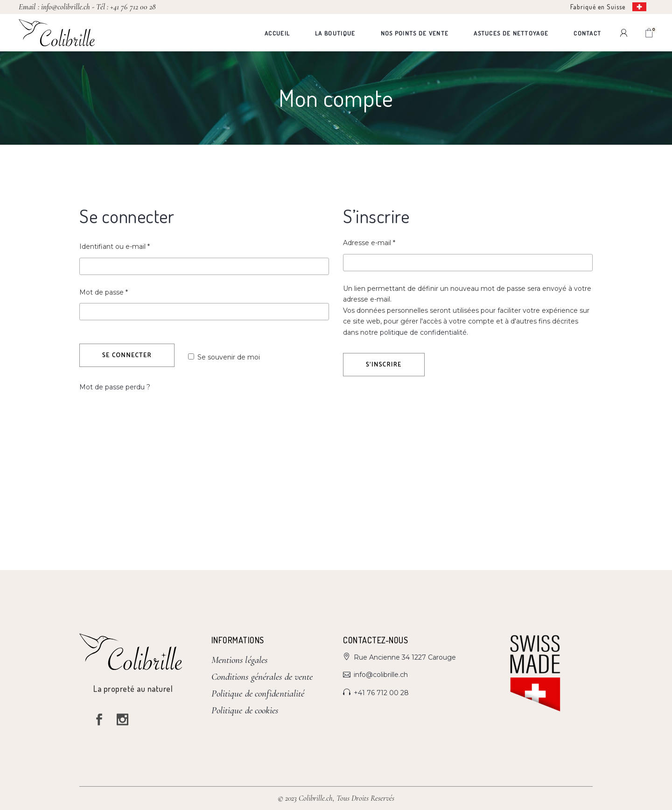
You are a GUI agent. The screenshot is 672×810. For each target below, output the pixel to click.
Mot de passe (121, 292)
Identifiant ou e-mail (132, 246)
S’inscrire (384, 365)
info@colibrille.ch (66, 7)
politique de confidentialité (423, 332)
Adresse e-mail (387, 242)
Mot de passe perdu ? (115, 387)
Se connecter (127, 356)
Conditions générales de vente (262, 677)
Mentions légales (240, 660)
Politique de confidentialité (258, 694)
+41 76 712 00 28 (133, 7)
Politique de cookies (245, 710)
